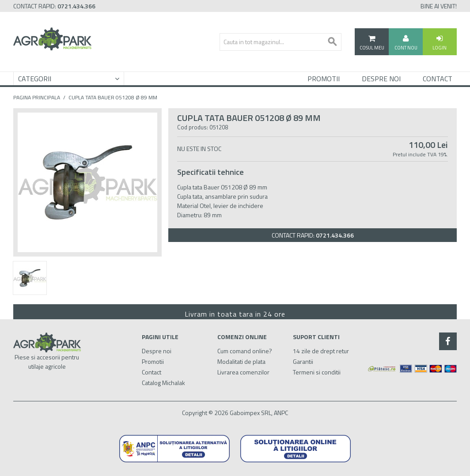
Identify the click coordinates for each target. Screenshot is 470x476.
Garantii (303, 361)
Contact (438, 79)
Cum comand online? (245, 351)
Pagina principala (37, 98)
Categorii (35, 79)
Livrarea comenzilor (243, 372)
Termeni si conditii (317, 372)
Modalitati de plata (241, 361)
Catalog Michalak (163, 383)
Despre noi (157, 351)
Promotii (324, 79)
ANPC (281, 413)
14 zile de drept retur (321, 351)
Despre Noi (381, 79)
